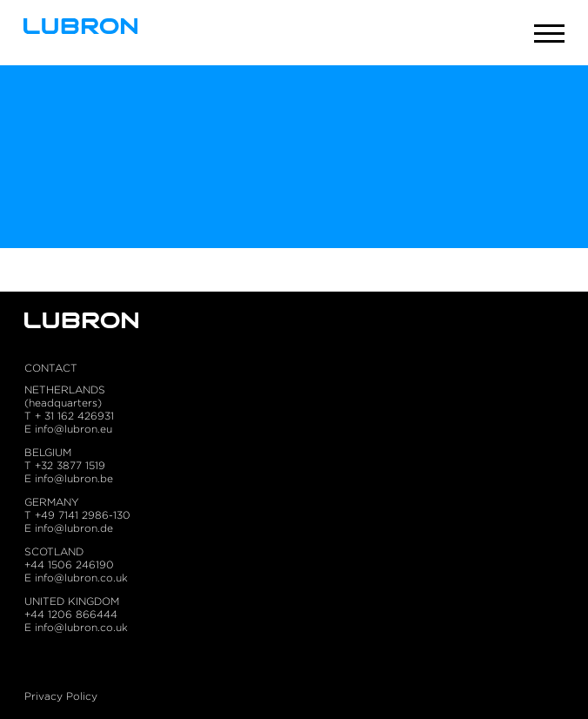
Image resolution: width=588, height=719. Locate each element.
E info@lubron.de (69, 528)
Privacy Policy (61, 696)
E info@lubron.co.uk (76, 578)
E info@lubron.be (69, 478)
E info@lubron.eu (68, 429)
